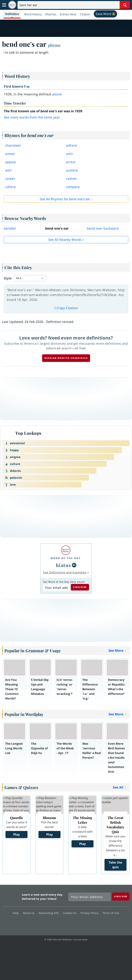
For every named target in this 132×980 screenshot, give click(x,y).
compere (73, 187)
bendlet (10, 228)
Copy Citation (66, 308)
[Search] (74, 5)
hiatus (64, 565)
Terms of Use (111, 913)
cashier (72, 179)
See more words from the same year (32, 117)
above (57, 94)
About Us (30, 913)
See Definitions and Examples (65, 572)
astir (9, 170)
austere (72, 170)
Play (16, 834)
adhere (72, 145)
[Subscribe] (121, 896)
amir (70, 154)
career (10, 179)
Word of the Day (66, 558)
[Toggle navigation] (4, 5)
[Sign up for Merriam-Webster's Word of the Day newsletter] (90, 897)
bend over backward (103, 228)
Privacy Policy (90, 913)
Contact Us (71, 913)
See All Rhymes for (65, 199)
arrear (71, 162)
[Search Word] (125, 5)
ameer (10, 154)
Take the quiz (115, 865)
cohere (10, 187)
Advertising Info (50, 913)
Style (8, 278)
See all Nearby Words (65, 240)
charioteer (13, 145)
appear (11, 162)
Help (17, 913)
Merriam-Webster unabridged (66, 358)
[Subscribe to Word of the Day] (56, 588)
